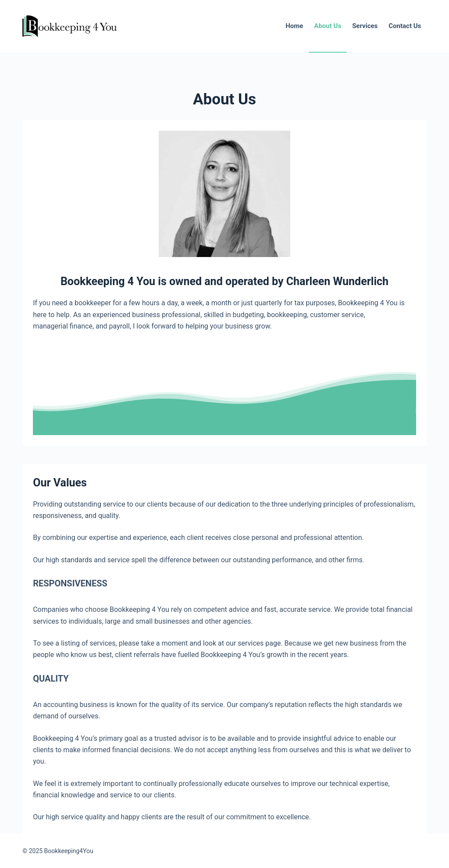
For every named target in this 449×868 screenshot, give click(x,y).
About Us (328, 26)
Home (294, 26)
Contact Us (405, 26)
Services (365, 26)
